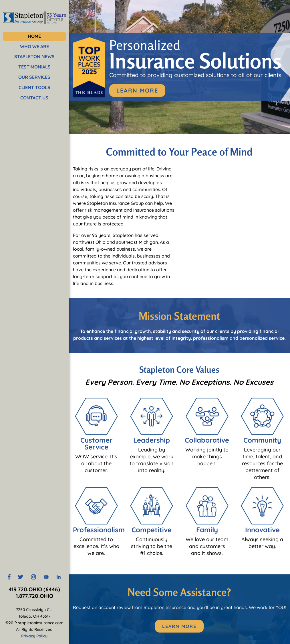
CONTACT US (34, 98)
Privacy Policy (34, 636)
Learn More (137, 90)
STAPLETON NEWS (34, 56)
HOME (34, 36)
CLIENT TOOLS (34, 87)
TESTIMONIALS (34, 67)
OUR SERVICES (34, 77)
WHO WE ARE (34, 46)
